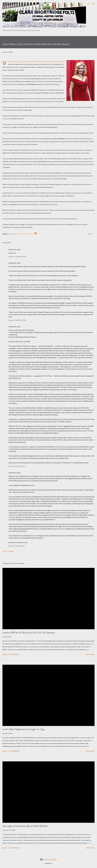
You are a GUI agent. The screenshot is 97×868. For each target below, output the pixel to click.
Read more (90, 654)
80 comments (14, 654)
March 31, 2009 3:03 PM (17, 320)
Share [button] (90, 234)
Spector (29, 234)
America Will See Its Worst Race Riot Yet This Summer (29, 632)
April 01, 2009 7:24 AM (17, 466)
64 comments (14, 751)
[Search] (88, 4)
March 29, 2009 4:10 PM (17, 256)
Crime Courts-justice (17, 234)
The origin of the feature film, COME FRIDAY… (26, 826)
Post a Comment (8, 551)
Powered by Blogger (49, 859)
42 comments (14, 848)
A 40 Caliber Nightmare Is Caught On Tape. (24, 729)
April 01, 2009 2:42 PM (17, 546)
